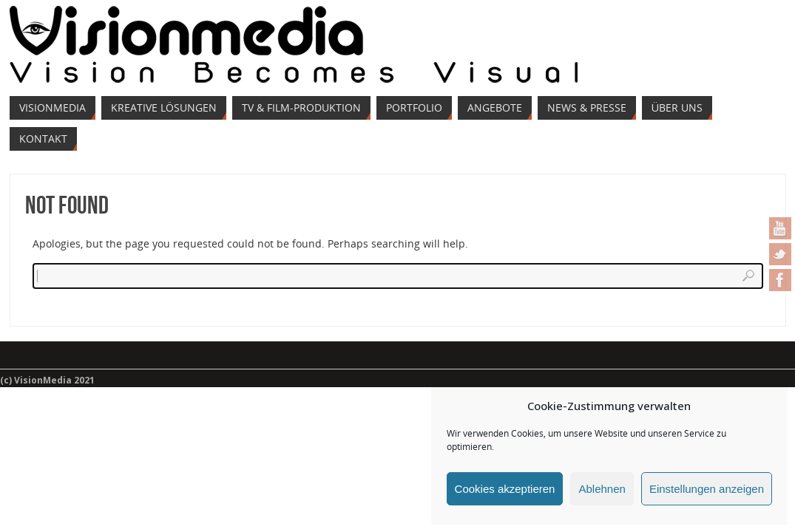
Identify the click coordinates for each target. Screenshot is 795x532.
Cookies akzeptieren (505, 489)
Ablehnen (602, 489)
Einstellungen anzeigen (707, 489)
